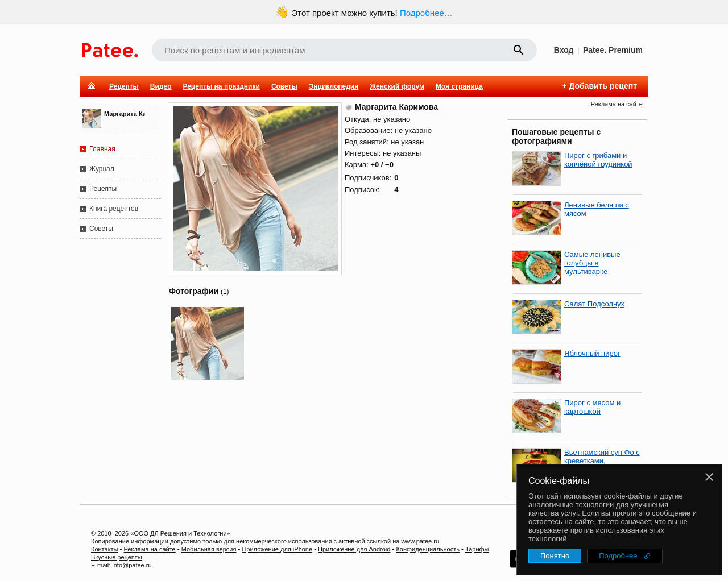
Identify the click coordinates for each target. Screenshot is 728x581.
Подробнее (618, 556)
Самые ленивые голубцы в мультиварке (592, 263)
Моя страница (459, 86)
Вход (564, 50)
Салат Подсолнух (594, 304)
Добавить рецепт (603, 86)
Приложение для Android (354, 549)
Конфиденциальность (428, 549)
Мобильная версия (209, 549)
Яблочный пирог (592, 353)
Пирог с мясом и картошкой (592, 407)
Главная (102, 149)
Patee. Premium (613, 50)
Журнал (102, 169)
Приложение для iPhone (277, 549)
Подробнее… (426, 13)
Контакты (105, 549)
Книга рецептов (114, 209)
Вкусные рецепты (117, 557)
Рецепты (124, 86)
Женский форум (397, 86)
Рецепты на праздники (221, 86)
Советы (284, 86)
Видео (161, 86)
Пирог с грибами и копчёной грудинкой (598, 160)
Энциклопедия (334, 86)
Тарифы (477, 549)
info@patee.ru (132, 565)
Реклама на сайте (617, 104)
